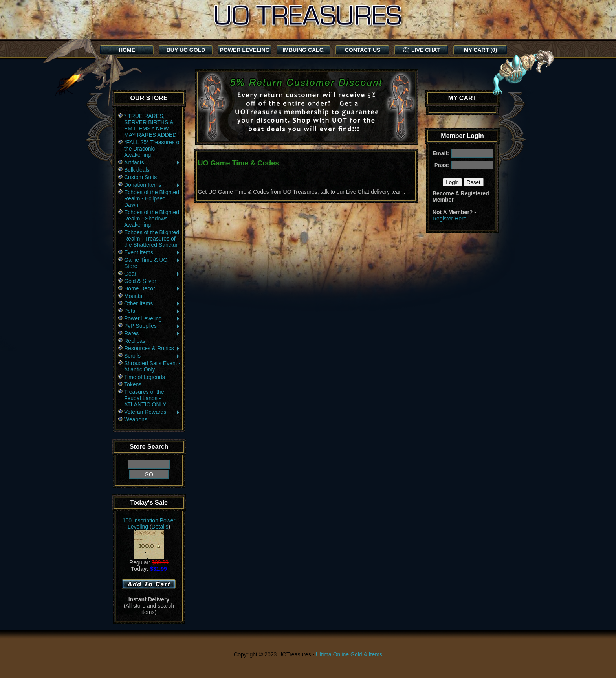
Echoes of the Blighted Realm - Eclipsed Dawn (152, 198)
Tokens (133, 384)
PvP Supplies (152, 326)
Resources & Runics (152, 348)
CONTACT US (363, 50)
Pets (152, 311)
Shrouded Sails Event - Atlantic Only (152, 366)
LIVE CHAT (422, 50)
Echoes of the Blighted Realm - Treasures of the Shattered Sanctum (152, 239)
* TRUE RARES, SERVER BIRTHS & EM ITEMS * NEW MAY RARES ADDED (150, 125)
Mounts (133, 296)
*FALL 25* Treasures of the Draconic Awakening (152, 149)
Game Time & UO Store (152, 263)
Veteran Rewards (152, 412)
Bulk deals (137, 170)
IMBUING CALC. (303, 50)
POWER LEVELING (245, 50)
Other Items (152, 303)
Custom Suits (140, 177)
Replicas (135, 341)
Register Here (449, 219)
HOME (127, 50)
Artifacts (152, 162)
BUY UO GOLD (186, 50)
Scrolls (152, 356)
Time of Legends (145, 377)
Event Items (152, 252)
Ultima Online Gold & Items (349, 654)
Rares (152, 333)
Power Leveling (152, 318)
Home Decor (152, 288)
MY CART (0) (481, 50)
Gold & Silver (140, 281)
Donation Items (152, 185)
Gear (152, 274)
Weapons (136, 419)
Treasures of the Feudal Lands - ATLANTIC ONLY (145, 398)
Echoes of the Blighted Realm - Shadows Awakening (152, 219)
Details (160, 527)
